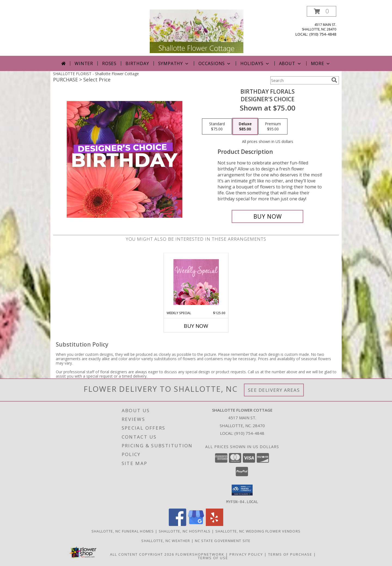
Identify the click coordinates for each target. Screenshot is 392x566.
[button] (321, 11)
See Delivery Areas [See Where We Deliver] (274, 390)
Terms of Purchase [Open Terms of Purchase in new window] (290, 554)
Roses (109, 63)
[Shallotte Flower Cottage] (197, 31)
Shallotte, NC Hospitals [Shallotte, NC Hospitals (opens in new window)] (185, 531)
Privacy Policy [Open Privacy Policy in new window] (246, 554)
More (321, 63)
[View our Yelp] (215, 524)
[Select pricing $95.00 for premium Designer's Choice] (273, 127)
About (290, 63)
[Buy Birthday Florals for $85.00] (267, 216)
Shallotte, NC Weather (166, 540)
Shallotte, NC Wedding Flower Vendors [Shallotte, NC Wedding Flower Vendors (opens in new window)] (258, 531)
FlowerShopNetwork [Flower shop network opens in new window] (200, 554)
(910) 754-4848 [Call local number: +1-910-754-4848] (323, 34)
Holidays (255, 63)
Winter (84, 63)
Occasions (215, 63)
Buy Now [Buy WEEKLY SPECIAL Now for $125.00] (196, 326)
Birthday (137, 63)
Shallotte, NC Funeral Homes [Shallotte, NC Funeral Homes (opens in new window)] (123, 531)
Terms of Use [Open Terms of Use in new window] (213, 558)
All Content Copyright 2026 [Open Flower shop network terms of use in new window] (142, 554)
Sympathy (174, 63)
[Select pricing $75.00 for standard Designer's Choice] (217, 127)
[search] (334, 80)
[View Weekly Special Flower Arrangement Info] (196, 282)
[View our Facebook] (177, 524)
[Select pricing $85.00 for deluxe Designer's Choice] (245, 127)
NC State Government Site (223, 540)
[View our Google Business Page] (196, 524)
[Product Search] (300, 80)
